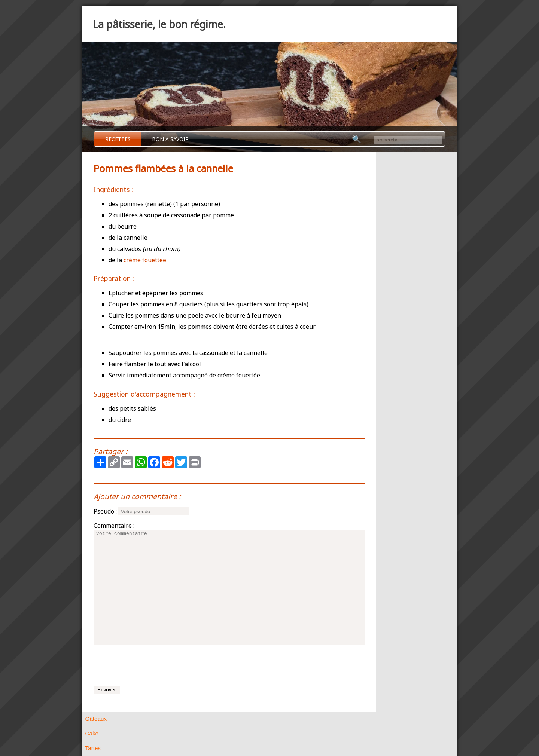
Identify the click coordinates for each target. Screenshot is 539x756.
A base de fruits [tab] (367, 407)
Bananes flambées (378, 421)
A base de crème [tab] (369, 334)
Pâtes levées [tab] (364, 247)
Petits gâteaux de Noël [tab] (376, 305)
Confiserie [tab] (360, 378)
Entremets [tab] (360, 349)
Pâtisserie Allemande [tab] (374, 363)
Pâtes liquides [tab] (365, 261)
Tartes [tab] (355, 188)
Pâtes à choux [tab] (365, 218)
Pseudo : (105, 511)
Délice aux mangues (380, 442)
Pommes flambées (378, 452)
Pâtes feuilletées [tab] (368, 232)
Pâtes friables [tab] (365, 203)
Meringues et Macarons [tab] (377, 320)
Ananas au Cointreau (381, 432)
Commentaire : (114, 526)
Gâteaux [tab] (358, 159)
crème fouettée (145, 260)
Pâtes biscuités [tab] (366, 276)
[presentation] (150, 665)
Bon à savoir (170, 139)
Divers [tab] (355, 393)
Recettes (118, 139)
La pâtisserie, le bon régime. (159, 24)
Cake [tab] (354, 174)
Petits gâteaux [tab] (365, 290)
